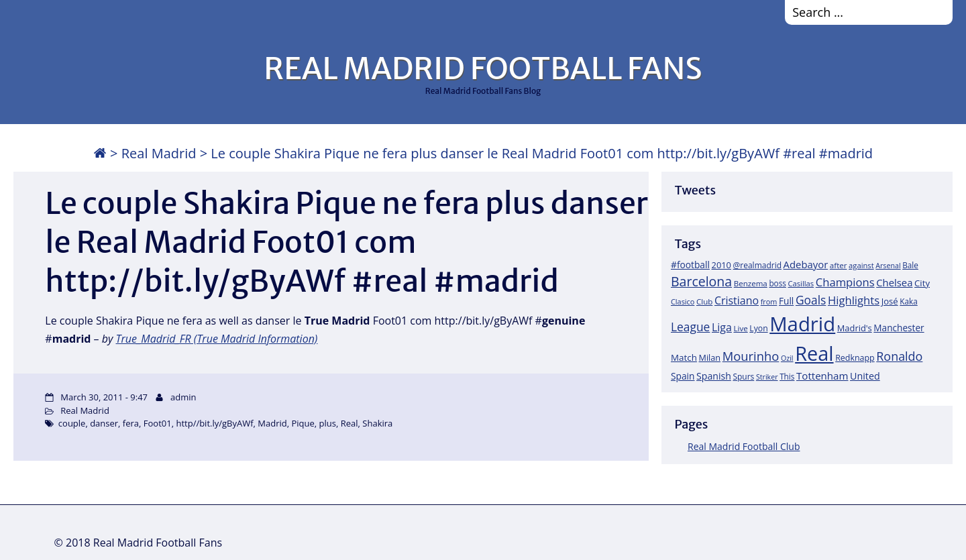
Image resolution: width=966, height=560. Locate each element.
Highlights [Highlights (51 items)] (854, 300)
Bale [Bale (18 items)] (910, 265)
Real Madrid (159, 153)
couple (72, 423)
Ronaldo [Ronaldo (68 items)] (899, 356)
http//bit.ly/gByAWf (214, 423)
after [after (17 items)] (839, 265)
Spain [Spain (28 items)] (683, 376)
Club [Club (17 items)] (704, 301)
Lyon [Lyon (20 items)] (758, 328)
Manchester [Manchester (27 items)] (899, 328)
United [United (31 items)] (865, 376)
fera (131, 423)
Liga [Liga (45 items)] (722, 327)
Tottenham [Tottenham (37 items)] (822, 376)
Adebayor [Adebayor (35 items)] (806, 264)
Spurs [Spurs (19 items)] (743, 377)
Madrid (272, 423)
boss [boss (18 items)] (777, 283)
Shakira (377, 423)
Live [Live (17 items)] (741, 328)
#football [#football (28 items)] (690, 265)
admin (183, 397)
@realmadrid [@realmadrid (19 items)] (757, 265)
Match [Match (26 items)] (684, 357)
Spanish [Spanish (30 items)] (714, 376)
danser (104, 423)
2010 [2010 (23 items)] (721, 265)
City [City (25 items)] (922, 283)
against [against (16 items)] (861, 265)
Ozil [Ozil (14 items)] (787, 358)
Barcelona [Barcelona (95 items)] (701, 281)
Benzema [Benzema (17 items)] (751, 283)
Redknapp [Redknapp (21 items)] (855, 358)
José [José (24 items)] (890, 301)
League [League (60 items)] (690, 327)
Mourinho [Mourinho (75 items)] (751, 356)
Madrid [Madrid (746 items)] (802, 324)
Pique (303, 423)
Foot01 (158, 423)
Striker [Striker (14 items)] (767, 377)
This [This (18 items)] (787, 376)
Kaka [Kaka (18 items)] (908, 301)
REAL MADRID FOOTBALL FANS (483, 68)
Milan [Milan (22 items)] (710, 357)
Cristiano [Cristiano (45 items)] (737, 300)
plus (328, 423)
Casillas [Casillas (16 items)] (801, 283)
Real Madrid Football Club (744, 446)
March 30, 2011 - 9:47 (104, 397)
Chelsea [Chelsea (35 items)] (894, 282)
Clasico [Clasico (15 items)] (683, 301)
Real (350, 423)
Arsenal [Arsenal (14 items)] (888, 266)
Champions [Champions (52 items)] (845, 282)
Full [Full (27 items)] (786, 301)
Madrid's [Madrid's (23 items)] (855, 328)
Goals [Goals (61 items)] (811, 300)
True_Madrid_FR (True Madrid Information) (217, 339)
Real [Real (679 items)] (814, 353)
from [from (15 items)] (769, 301)
